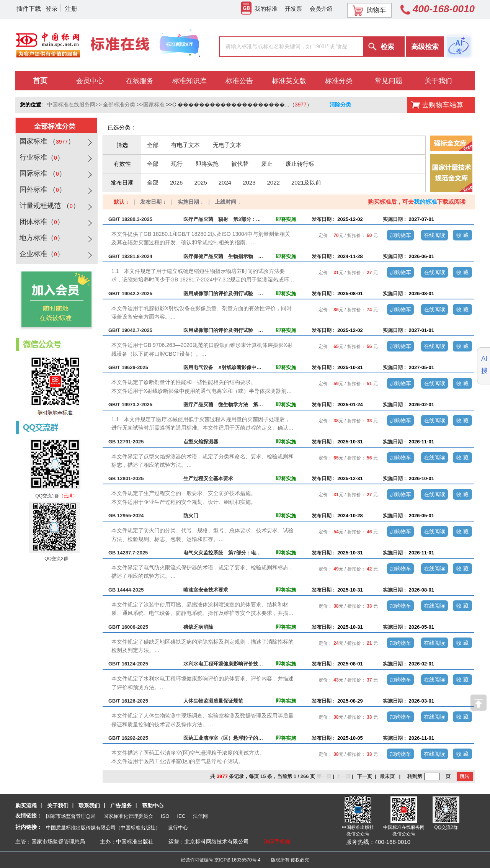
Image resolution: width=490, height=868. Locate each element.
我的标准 (259, 9)
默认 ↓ (121, 202)
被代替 (240, 164)
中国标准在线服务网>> (74, 105)
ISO (165, 816)
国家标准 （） (46, 141)
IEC (181, 816)
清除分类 (340, 105)
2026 (176, 182)
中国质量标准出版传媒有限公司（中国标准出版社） (103, 828)
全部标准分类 (119, 105)
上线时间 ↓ (228, 202)
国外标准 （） (42, 190)
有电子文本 (185, 145)
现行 (177, 164)
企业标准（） (41, 254)
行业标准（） (41, 157)
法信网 (200, 816)
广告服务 (121, 806)
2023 (249, 182)
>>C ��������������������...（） (239, 105)
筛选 (122, 145)
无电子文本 (227, 145)
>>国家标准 (150, 105)
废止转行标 (300, 164)
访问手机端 (277, 842)
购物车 (369, 10)
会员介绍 (321, 9)
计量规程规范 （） (49, 206)
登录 (52, 9)
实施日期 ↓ (190, 202)
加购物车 (400, 235)
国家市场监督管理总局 (71, 816)
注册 (71, 9)
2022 (274, 182)
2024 (225, 182)
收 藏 (462, 235)
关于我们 (58, 806)
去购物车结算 (443, 105)
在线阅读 (434, 235)
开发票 (293, 9)
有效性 (122, 164)
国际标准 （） (42, 173)
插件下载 (29, 9)
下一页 (365, 776)
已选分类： (122, 127)
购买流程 (26, 806)
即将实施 (207, 164)
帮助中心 (153, 806)
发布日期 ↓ (153, 202)
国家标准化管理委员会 (128, 816)
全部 (153, 145)
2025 (200, 182)
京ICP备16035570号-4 (237, 860)
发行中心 (178, 828)
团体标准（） (41, 222)
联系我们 (89, 806)
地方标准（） (41, 238)
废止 (267, 164)
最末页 (387, 776)
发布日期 (122, 182)
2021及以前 (306, 182)
